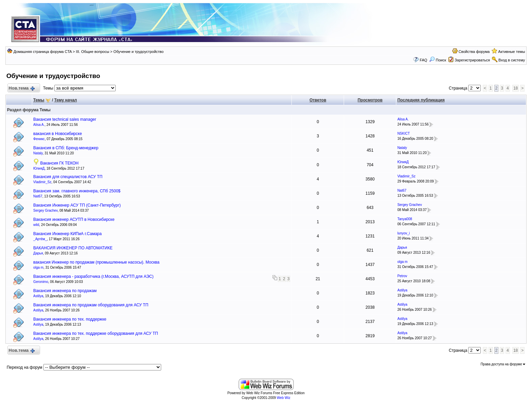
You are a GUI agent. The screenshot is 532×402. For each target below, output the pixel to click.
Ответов (318, 100)
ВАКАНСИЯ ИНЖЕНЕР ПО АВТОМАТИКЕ (73, 248)
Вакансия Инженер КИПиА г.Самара (68, 234)
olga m (38, 267)
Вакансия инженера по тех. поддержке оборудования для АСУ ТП (96, 333)
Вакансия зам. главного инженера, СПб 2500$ (77, 191)
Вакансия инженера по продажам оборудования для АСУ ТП (91, 305)
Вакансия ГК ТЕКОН (59, 163)
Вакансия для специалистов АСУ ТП (68, 177)
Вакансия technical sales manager (65, 119)
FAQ (423, 60)
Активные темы (511, 52)
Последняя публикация (421, 100)
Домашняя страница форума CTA (43, 52)
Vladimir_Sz (42, 182)
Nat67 (38, 196)
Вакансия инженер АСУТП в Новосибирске (74, 219)
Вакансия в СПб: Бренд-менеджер (66, 148)
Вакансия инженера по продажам (65, 291)
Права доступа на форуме (503, 364)
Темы (39, 100)
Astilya (38, 296)
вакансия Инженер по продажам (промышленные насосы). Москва (96, 262)
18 (516, 88)
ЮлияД (39, 168)
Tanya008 (405, 219)
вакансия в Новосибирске (58, 134)
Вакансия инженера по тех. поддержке (70, 319)
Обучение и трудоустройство (138, 52)
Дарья (38, 253)
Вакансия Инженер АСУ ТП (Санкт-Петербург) (77, 205)
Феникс (39, 139)
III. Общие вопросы (93, 52)
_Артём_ (40, 239)
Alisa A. (39, 125)
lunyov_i (404, 233)
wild (36, 225)
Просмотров (370, 100)
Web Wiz (284, 398)
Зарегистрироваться (472, 60)
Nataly (38, 153)
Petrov (402, 276)
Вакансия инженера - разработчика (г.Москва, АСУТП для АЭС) (93, 276)
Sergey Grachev (45, 210)
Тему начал (66, 100)
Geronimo (41, 282)
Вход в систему (512, 60)
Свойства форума (474, 52)
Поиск (438, 60)
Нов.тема (21, 88)
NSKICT (404, 133)
